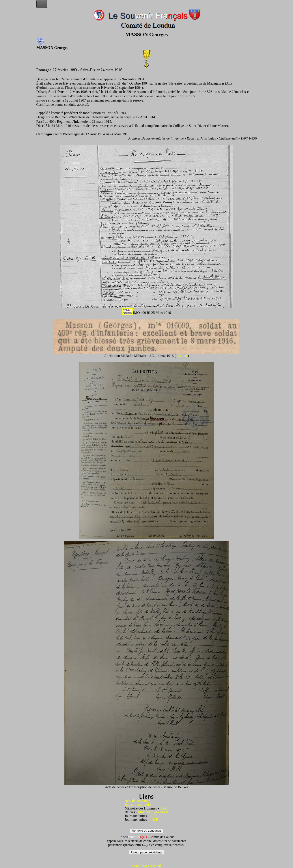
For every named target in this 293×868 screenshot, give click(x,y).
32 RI (154, 816)
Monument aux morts (153, 812)
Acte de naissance (137, 801)
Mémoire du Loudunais (147, 831)
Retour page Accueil (146, 866)
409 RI (155, 820)
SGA (163, 808)
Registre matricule (138, 805)
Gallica (182, 356)
